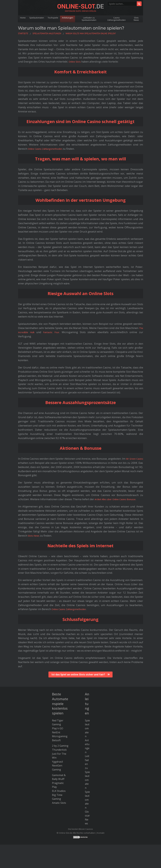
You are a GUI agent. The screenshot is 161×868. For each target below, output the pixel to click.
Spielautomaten (37, 18)
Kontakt (101, 837)
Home (23, 18)
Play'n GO (58, 733)
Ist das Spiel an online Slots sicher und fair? (78, 679)
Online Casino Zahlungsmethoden (48, 149)
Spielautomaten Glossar (87, 808)
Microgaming (60, 740)
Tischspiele (54, 18)
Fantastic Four (54, 332)
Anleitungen (69, 18)
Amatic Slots (59, 807)
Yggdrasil (57, 766)
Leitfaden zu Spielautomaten (90, 19)
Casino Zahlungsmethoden (117, 19)
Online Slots (76, 62)
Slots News (136, 19)
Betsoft (56, 744)
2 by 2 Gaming (60, 750)
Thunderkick (59, 754)
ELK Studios (59, 795)
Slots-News (34, 540)
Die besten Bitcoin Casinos (80, 833)
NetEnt (56, 737)
